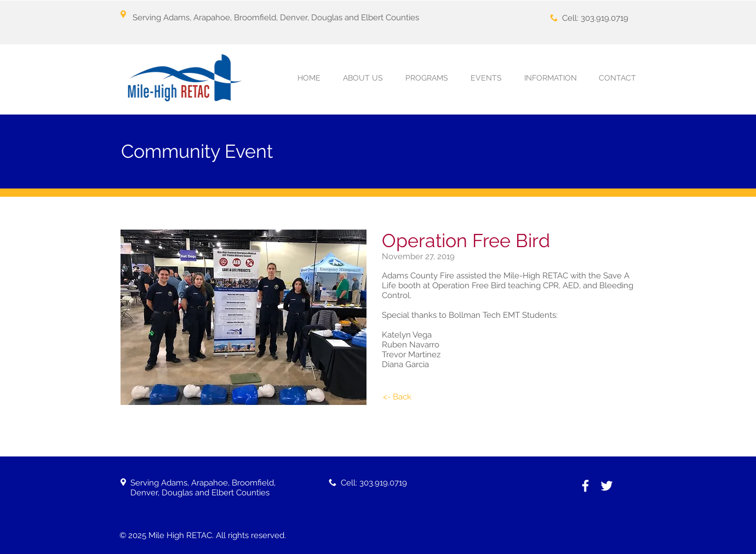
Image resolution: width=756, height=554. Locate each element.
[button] (426, 78)
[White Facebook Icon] (585, 486)
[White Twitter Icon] (607, 486)
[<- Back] (397, 397)
